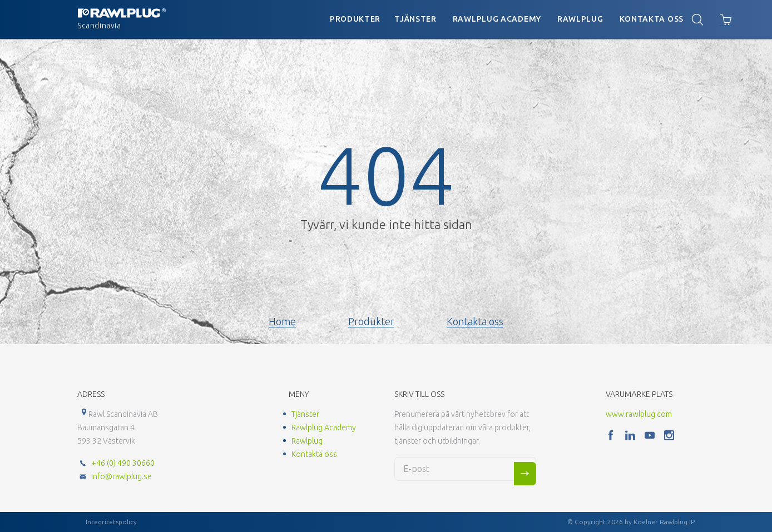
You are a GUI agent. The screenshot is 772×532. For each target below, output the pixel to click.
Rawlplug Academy (497, 19)
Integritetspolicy (111, 522)
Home (282, 321)
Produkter (355, 19)
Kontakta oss (652, 19)
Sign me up (525, 474)
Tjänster (415, 19)
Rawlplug (580, 19)
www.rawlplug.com (639, 414)
